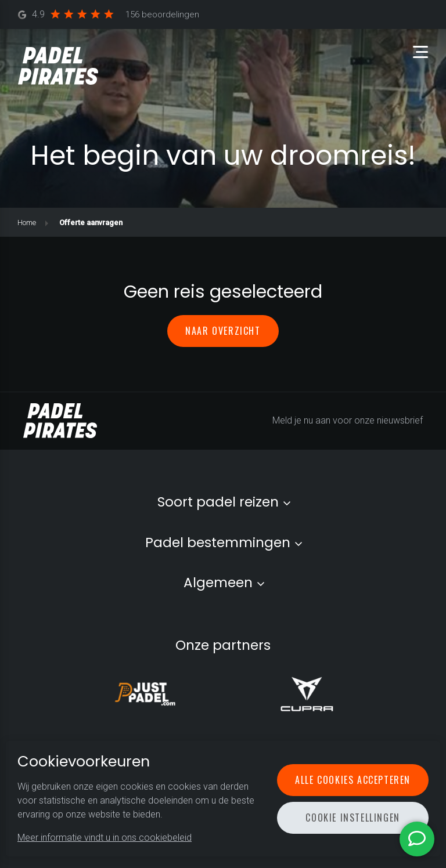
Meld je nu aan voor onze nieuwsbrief (348, 420)
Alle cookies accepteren (353, 780)
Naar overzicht (223, 331)
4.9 (109, 15)
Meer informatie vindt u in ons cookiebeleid (105, 838)
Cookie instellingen (353, 818)
